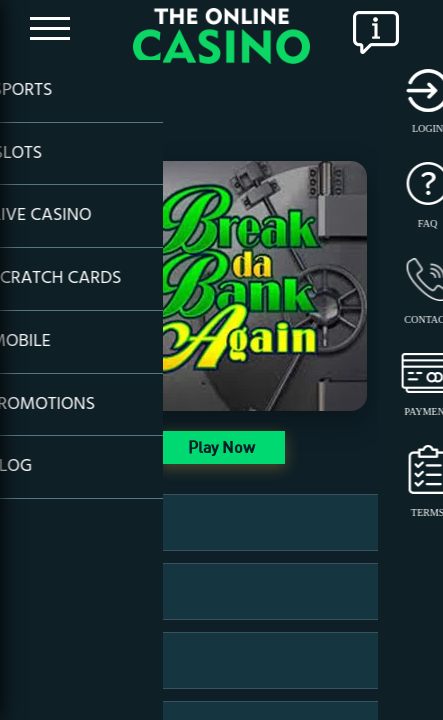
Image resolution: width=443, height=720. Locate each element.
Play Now (221, 447)
